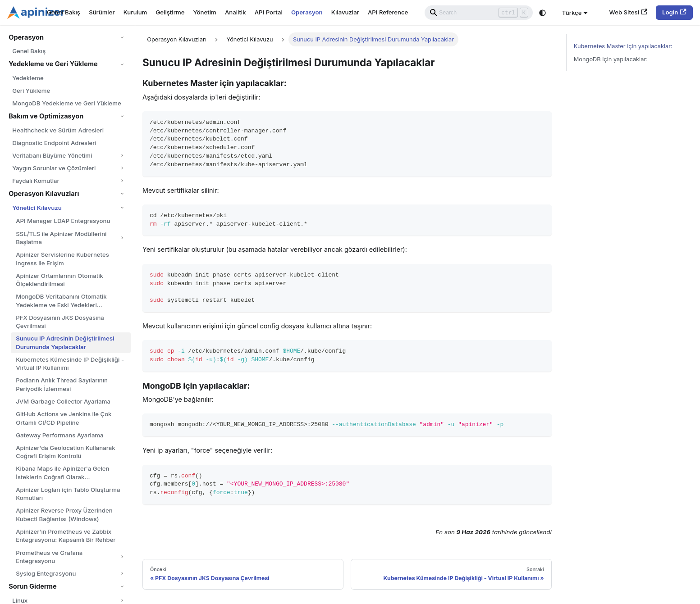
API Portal (269, 12)
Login (674, 12)
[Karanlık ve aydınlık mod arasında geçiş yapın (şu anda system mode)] (543, 13)
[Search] (479, 13)
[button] (67, 37)
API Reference (388, 12)
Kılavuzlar (345, 12)
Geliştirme (170, 12)
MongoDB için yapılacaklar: (611, 59)
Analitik (236, 12)
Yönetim (205, 12)
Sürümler (102, 12)
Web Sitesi (629, 12)
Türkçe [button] (572, 12)
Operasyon (307, 12)
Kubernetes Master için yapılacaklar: (623, 46)
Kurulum (135, 12)
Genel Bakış (64, 12)
